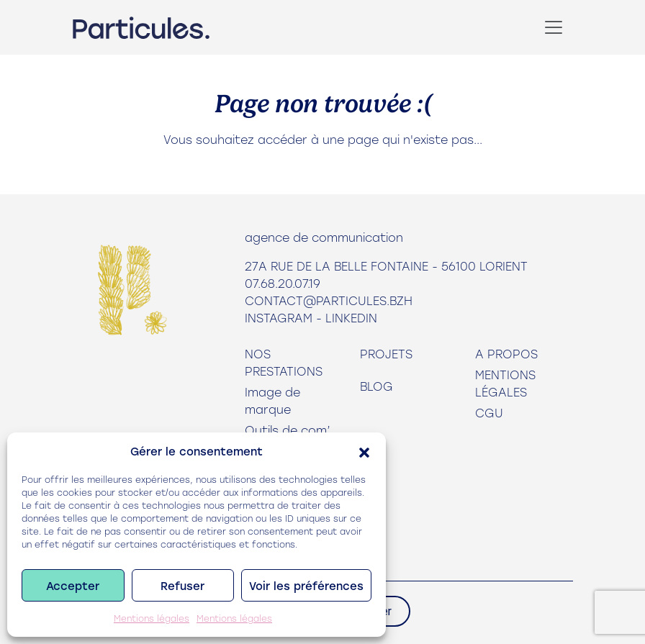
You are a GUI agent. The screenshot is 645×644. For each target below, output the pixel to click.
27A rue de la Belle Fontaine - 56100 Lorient (386, 266)
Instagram (279, 318)
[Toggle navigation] (554, 27)
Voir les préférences (306, 586)
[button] (364, 451)
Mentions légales (152, 618)
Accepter (73, 586)
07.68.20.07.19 (283, 283)
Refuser (182, 586)
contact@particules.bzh (329, 300)
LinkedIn (351, 318)
